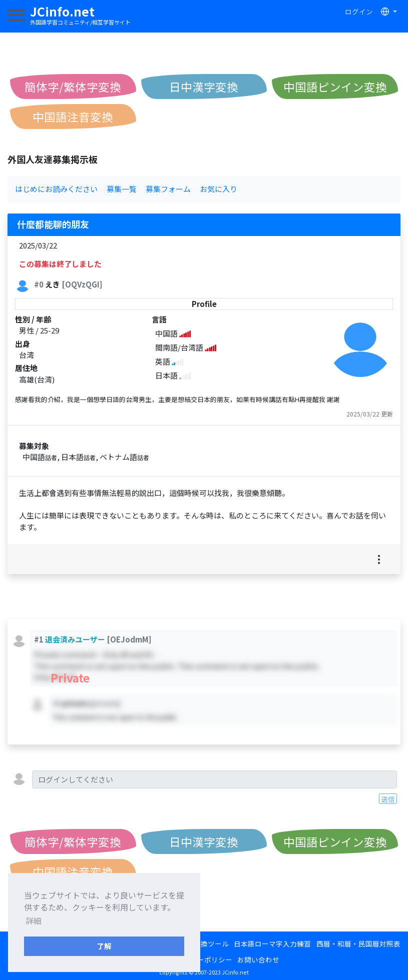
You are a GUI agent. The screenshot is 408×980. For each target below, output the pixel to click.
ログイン (359, 11)
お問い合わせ (258, 959)
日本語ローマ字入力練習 (272, 943)
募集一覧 (122, 189)
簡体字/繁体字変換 (73, 86)
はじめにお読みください (56, 189)
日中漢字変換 (204, 86)
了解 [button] (104, 946)
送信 (388, 799)
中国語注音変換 (73, 116)
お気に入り (219, 189)
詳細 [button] (34, 920)
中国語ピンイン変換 (335, 86)
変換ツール (211, 943)
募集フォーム (168, 189)
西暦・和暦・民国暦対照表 (358, 943)
